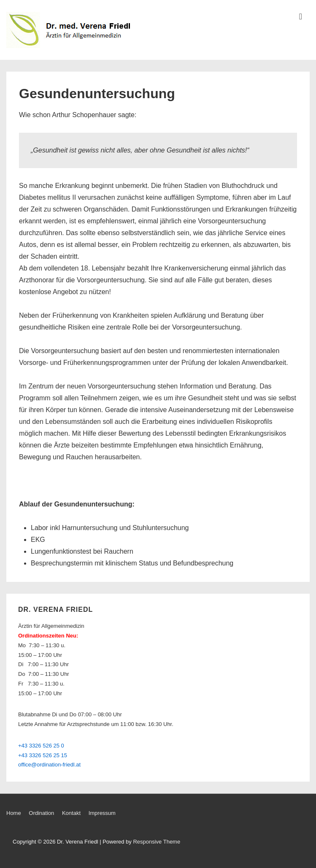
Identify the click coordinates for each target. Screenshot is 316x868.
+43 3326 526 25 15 (43, 755)
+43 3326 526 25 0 (41, 746)
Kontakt (71, 813)
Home (14, 813)
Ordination (41, 813)
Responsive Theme (157, 842)
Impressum (102, 813)
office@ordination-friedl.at (49, 765)
